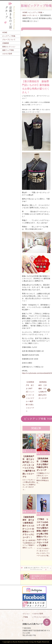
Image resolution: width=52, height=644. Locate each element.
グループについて (9, 40)
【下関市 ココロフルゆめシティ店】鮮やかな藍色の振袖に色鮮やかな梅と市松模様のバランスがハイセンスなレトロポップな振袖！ (42, 532)
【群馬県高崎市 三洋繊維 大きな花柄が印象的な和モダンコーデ (43, 390)
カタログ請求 (7, 54)
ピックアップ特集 (9, 36)
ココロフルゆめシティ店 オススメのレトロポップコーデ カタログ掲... (43, 552)
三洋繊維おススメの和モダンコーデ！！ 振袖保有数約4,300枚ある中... (43, 478)
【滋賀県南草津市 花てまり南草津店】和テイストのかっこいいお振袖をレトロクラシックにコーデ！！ (28, 527)
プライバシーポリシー (41, 617)
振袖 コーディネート (30, 15)
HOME (5, 33)
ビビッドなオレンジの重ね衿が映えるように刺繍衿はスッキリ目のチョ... (29, 485)
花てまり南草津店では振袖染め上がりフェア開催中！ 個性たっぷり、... (29, 544)
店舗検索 (6, 43)
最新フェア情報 (8, 50)
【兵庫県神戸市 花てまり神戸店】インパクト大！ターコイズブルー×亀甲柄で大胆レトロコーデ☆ (30, 397)
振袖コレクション (9, 47)
